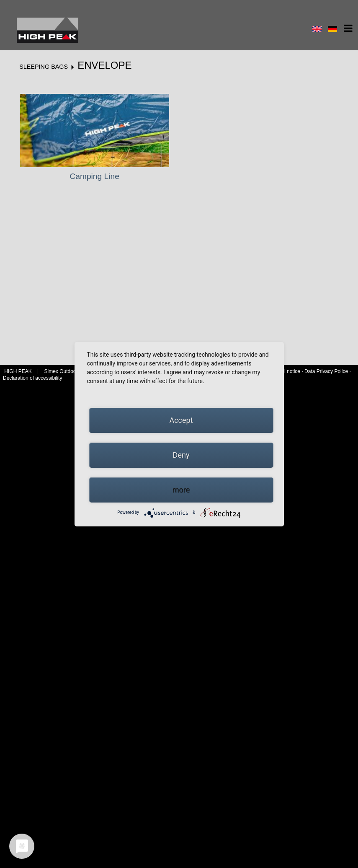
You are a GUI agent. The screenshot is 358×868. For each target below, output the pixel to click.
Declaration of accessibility (32, 378)
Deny (181, 455)
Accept (181, 420)
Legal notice (287, 371)
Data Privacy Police (326, 371)
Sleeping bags (44, 67)
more (181, 490)
